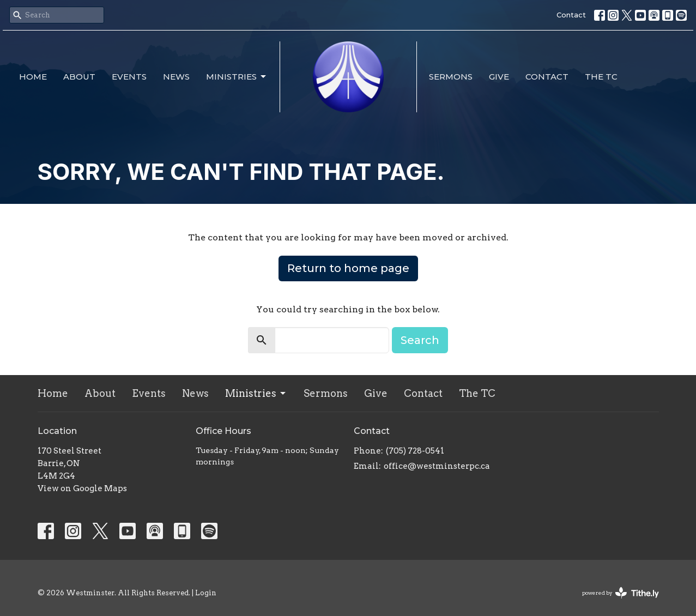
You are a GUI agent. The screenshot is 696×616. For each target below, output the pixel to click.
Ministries (237, 77)
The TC (601, 77)
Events (129, 77)
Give (499, 77)
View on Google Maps (82, 488)
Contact (571, 15)
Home (33, 77)
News (176, 77)
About (79, 77)
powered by (621, 593)
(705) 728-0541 (415, 451)
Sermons (451, 77)
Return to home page (348, 268)
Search (420, 340)
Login (206, 593)
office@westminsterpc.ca (437, 466)
